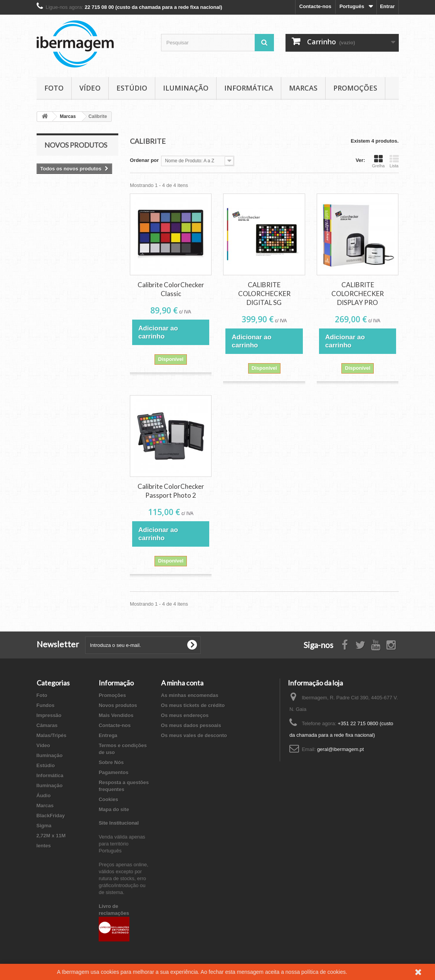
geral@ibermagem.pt (341, 749)
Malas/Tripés (52, 735)
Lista (394, 161)
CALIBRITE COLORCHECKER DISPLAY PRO (358, 294)
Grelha (378, 161)
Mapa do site (114, 809)
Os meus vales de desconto (194, 735)
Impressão (49, 715)
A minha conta (182, 683)
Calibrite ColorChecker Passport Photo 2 (171, 491)
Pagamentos (113, 772)
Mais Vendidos (116, 715)
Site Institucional (119, 823)
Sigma (44, 826)
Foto (54, 88)
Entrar (387, 6)
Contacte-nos (315, 6)
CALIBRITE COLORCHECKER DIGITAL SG (264, 294)
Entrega (108, 735)
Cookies (108, 799)
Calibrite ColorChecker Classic (171, 289)
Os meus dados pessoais (191, 725)
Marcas (303, 88)
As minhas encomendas (190, 695)
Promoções (355, 88)
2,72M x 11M (51, 836)
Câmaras (47, 725)
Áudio (44, 796)
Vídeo (90, 88)
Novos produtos (76, 145)
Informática (249, 88)
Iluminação (186, 88)
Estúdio (132, 88)
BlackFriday (51, 816)
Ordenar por (144, 160)
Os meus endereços (185, 715)
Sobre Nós (111, 762)
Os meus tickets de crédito (193, 705)
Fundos (46, 705)
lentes (44, 846)
